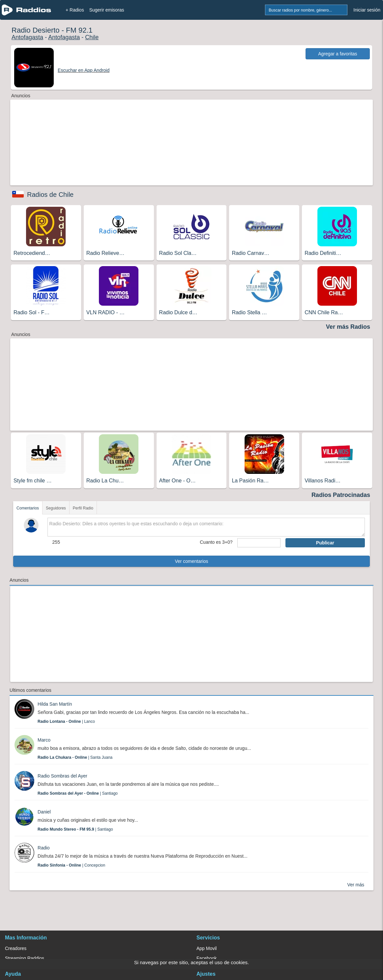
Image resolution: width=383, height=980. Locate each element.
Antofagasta (27, 37)
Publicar (325, 543)
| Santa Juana (75, 757)
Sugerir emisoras (107, 10)
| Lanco (66, 721)
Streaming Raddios (25, 958)
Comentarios (28, 508)
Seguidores (56, 508)
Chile (92, 37)
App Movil (206, 948)
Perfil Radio (83, 508)
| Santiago (78, 793)
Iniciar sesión (367, 10)
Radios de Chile (50, 195)
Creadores (16, 948)
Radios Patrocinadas (341, 495)
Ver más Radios (348, 327)
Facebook (206, 958)
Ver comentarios (191, 561)
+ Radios (75, 10)
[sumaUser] (259, 543)
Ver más (356, 885)
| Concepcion (71, 865)
